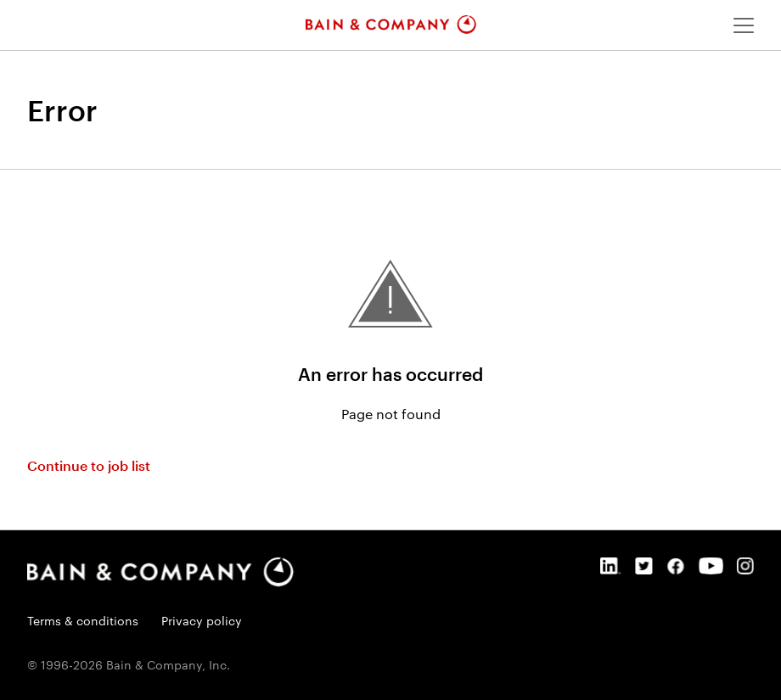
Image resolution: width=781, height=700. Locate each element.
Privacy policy (202, 621)
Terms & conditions (83, 621)
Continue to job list (89, 465)
